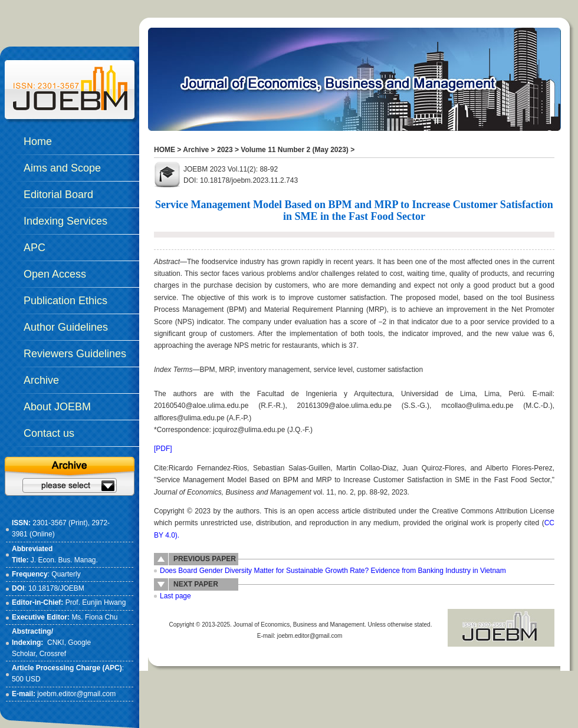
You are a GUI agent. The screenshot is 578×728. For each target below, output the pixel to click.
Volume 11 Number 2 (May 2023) (295, 150)
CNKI (56, 643)
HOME (165, 150)
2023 (225, 150)
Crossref (53, 654)
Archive (196, 150)
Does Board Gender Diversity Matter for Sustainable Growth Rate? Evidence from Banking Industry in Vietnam (333, 571)
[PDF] (163, 449)
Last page (175, 596)
